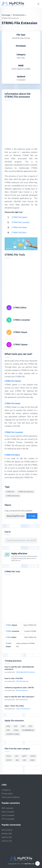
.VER (24, 760)
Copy (32, 516)
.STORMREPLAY (28, 730)
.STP (23, 726)
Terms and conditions (11, 797)
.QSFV (24, 756)
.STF (16, 726)
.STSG (16, 730)
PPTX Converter (8, 819)
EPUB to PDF (7, 834)
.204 (16, 756)
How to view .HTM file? (14, 678)
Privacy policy (7, 794)
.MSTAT (9, 760)
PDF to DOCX (7, 830)
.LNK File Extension (22, 690)
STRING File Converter (21, 222)
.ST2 (30, 726)
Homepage (6, 15)
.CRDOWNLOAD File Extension (25, 672)
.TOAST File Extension (23, 709)
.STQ (8, 726)
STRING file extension (26, 492)
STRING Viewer (20, 332)
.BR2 (17, 760)
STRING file (10, 492)
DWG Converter (8, 812)
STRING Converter (22, 320)
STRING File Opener (19, 217)
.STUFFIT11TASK (13, 734)
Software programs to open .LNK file (19, 688)
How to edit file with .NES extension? (19, 697)
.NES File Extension (22, 700)
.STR (8, 730)
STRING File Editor (19, 233)
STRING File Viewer (19, 227)
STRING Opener (20, 344)
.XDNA (32, 760)
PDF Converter (7, 808)
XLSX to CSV (7, 841)
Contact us (6, 790)
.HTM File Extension (22, 681)
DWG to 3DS (7, 837)
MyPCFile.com (29, 864)
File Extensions (19, 15)
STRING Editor (20, 308)
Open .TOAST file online (14, 706)
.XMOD (33, 756)
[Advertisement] (21, 123)
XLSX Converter (8, 815)
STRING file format (13, 496)
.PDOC (9, 756)
